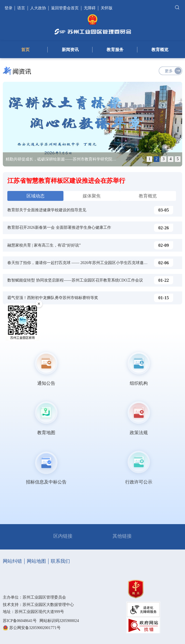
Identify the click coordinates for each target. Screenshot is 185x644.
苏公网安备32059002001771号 (35, 628)
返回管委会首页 (65, 8)
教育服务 (115, 50)
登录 (9, 8)
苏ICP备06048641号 (20, 621)
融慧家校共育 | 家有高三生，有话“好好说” (44, 245)
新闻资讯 (70, 50)
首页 (25, 50)
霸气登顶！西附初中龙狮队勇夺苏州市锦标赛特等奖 (53, 298)
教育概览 (160, 50)
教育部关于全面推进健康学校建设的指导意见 (47, 210)
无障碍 (90, 8)
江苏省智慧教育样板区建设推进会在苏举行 (66, 181)
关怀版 (107, 8)
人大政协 (38, 8)
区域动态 (36, 196)
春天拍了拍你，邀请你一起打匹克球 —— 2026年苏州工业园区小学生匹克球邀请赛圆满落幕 (87, 263)
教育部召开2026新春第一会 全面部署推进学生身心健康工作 (59, 228)
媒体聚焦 (92, 196)
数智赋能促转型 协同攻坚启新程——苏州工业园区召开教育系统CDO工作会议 (75, 280)
